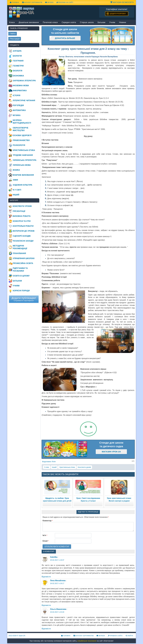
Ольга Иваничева (58, 609)
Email (46, 541)
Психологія (19, 145)
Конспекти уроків (84, 467)
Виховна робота (22, 216)
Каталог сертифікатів (32, 2)
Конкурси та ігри (22, 221)
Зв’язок (49, 2)
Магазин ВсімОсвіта (122, 2)
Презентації (19, 211)
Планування (19, 253)
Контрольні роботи (23, 226)
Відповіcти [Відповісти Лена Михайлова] (46, 605)
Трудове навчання (23, 155)
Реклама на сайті (65, 2)
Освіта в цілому (21, 276)
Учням (112, 22)
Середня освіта (69, 22)
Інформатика (20, 91)
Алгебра (17, 51)
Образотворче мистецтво (21, 129)
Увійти (129, 636)
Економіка (18, 76)
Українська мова (22, 165)
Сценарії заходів (22, 236)
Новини (122, 22)
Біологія (17, 56)
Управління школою (24, 258)
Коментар (48, 521)
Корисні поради (21, 291)
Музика (17, 115)
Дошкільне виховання (29, 22)
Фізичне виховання (23, 175)
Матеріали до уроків (24, 231)
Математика (19, 110)
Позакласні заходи (23, 241)
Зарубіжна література (24, 81)
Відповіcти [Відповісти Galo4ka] (46, 577)
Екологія (17, 71)
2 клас (47, 467)
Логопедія (18, 105)
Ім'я (45, 535)
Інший (54, 467)
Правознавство (21, 140)
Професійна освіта (23, 263)
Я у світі (17, 190)
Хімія (15, 180)
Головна (14, 2)
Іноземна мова (21, 86)
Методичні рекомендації (20, 247)
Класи (12, 22)
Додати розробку (118, 14)
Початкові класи (50, 22)
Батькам (101, 22)
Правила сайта (115, 636)
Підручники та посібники (20, 270)
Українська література (25, 160)
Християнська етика (67, 467)
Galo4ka (54, 557)
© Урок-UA (17, 636)
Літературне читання (24, 101)
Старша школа (87, 22)
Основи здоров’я (22, 135)
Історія (16, 95)
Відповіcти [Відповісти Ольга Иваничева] (46, 629)
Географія (18, 61)
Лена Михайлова (58, 581)
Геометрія (18, 66)
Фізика (16, 170)
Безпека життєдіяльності (22, 122)
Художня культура (23, 185)
